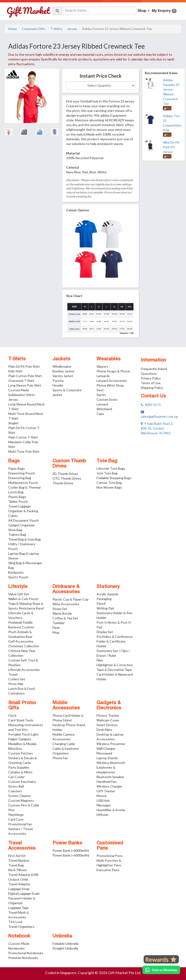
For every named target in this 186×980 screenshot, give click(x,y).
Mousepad (104, 753)
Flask (56, 628)
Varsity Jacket (63, 376)
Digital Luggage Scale (24, 893)
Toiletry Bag (17, 535)
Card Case (16, 819)
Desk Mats (104, 730)
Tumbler (59, 623)
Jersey (72, 29)
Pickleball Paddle (20, 622)
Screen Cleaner (20, 796)
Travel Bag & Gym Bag (24, 539)
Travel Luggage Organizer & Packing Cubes (23, 511)
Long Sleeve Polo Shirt (25, 385)
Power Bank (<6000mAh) (71, 850)
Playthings (16, 815)
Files (100, 660)
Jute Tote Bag (107, 473)
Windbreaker (62, 366)
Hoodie (58, 385)
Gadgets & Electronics (109, 706)
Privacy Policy (151, 378)
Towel (13, 674)
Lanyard (102, 404)
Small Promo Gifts (22, 706)
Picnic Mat (16, 684)
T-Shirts (56, 29)
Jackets (61, 359)
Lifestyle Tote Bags (111, 468)
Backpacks (16, 572)
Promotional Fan (20, 824)
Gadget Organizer (22, 525)
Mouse (102, 796)
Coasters (15, 791)
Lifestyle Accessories (24, 670)
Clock (12, 715)
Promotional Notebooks (26, 953)
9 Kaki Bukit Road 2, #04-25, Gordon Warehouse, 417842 (157, 428)
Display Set (105, 632)
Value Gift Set (19, 594)
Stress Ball (16, 786)
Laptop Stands (107, 758)
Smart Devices (107, 725)
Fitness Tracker (108, 715)
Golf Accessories (21, 641)
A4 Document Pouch (24, 520)
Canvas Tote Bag (109, 483)
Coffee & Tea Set (65, 618)
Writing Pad (105, 608)
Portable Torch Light (23, 734)
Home (13, 29)
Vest (100, 390)
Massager (104, 805)
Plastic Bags (17, 497)
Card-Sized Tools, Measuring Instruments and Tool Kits (26, 725)
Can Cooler (16, 777)
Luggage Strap (19, 889)
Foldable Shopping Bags (114, 478)
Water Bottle (62, 613)
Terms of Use (151, 383)
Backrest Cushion (21, 627)
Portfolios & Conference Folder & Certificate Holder (115, 641)
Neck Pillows (18, 870)
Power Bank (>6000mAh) (71, 855)
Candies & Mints (20, 772)
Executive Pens (108, 870)
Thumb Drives (63, 483)
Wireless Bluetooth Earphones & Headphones (111, 767)
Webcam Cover (108, 720)
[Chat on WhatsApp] (161, 970)
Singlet (13, 423)
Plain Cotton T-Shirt (23, 437)
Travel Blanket (19, 860)
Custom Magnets (21, 800)
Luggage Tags (18, 908)
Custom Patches (21, 753)
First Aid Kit (17, 856)
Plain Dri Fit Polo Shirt (24, 366)
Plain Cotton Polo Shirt (25, 376)
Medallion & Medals (22, 744)
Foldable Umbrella (65, 944)
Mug (56, 632)
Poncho (58, 381)
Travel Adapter (19, 884)
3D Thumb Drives (65, 474)
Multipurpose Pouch (23, 483)
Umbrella (62, 936)
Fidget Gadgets (20, 739)
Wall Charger (106, 748)
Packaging (104, 599)
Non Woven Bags (109, 487)
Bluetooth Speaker (110, 777)
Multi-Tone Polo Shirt (24, 451)
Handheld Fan (107, 782)
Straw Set (60, 609)
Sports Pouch (18, 577)
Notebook (19, 936)
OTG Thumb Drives (67, 478)
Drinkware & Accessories (66, 589)
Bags (14, 461)
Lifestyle (18, 587)
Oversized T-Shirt (21, 381)
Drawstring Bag (20, 478)
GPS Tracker (106, 791)
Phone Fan (60, 758)
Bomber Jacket (63, 371)
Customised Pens (110, 846)
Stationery (108, 587)
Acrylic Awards (107, 594)
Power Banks (67, 843)
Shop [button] (144, 11)
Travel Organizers (21, 927)
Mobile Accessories (66, 706)
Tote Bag (107, 461)
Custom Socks (107, 399)
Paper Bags (17, 468)
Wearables (109, 359)
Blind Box (15, 748)
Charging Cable (64, 744)
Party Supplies (19, 767)
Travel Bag (16, 865)
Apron (101, 395)
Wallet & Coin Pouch (23, 599)
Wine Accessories (66, 604)
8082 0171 (151, 405)
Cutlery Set (17, 679)
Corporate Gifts (34, 29)
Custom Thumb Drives (69, 464)
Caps (100, 414)
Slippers (102, 366)
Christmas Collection (24, 646)
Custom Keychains (22, 782)
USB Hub (103, 800)
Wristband (104, 409)
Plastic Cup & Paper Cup (71, 599)
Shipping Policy (152, 388)
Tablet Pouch (18, 501)
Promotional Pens (110, 856)
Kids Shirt (15, 371)
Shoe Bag (15, 530)
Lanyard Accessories (112, 381)
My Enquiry (164, 11)
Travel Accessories (22, 846)
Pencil (101, 603)
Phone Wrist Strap (110, 385)
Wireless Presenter (111, 744)
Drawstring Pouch (22, 473)
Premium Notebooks (23, 958)
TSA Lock (15, 922)
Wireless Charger (109, 786)
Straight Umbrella (65, 948)
